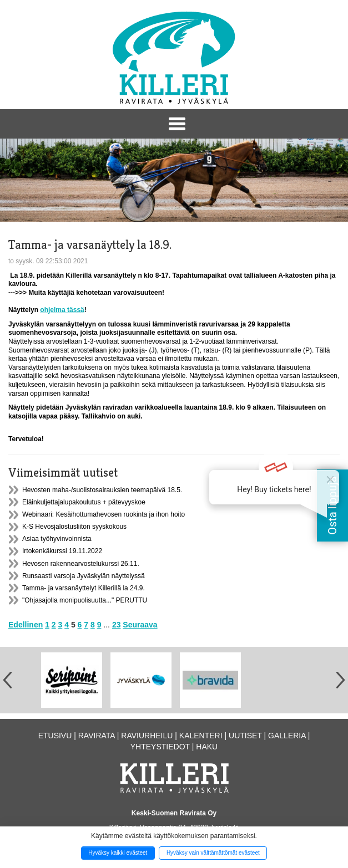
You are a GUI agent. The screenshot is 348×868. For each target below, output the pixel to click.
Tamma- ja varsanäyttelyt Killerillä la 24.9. (84, 588)
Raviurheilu (147, 736)
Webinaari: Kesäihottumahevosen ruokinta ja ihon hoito (104, 514)
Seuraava (140, 625)
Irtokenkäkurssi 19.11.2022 (62, 551)
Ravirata (97, 736)
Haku (207, 747)
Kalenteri (201, 736)
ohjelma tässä (62, 310)
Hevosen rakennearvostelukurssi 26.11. (81, 564)
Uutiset (245, 736)
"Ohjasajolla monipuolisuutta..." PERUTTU (85, 600)
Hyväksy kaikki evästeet (118, 853)
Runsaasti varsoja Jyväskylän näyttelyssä (84, 576)
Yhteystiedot (160, 747)
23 (117, 625)
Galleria (287, 736)
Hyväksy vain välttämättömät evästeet (213, 853)
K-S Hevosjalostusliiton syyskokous (74, 527)
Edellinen (26, 625)
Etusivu (55, 736)
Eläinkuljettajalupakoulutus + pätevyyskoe (84, 502)
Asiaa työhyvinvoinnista (57, 539)
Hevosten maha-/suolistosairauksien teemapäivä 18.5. (102, 490)
